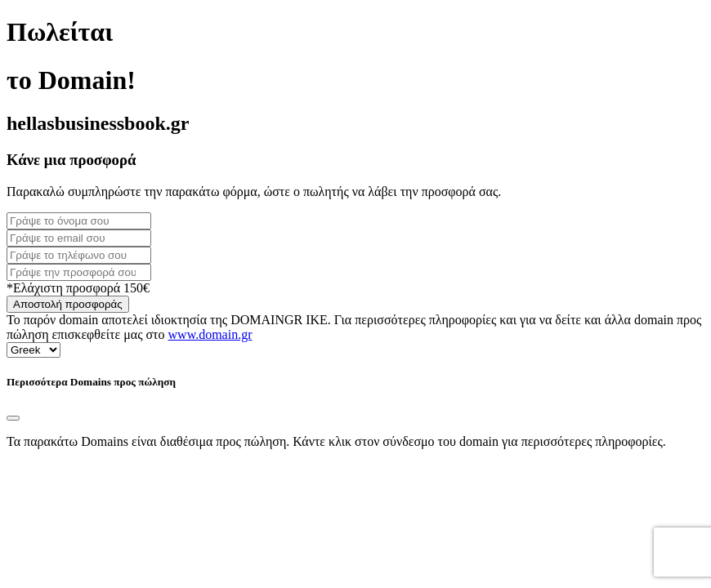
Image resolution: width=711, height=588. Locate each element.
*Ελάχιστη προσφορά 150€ (78, 288)
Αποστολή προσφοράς (68, 304)
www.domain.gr (210, 334)
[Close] (13, 418)
